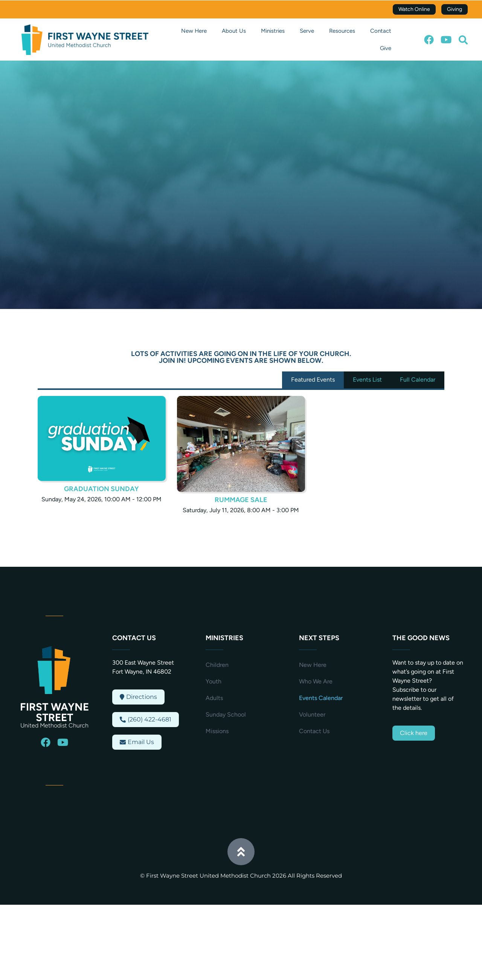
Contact (381, 31)
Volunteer (312, 714)
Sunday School (226, 714)
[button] (463, 40)
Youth (214, 681)
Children (217, 665)
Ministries (273, 31)
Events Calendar (321, 698)
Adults (214, 698)
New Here (194, 31)
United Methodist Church (54, 725)
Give (386, 48)
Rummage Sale (241, 500)
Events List (367, 380)
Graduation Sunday (101, 489)
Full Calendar (418, 380)
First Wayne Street (54, 712)
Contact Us (314, 731)
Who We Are (316, 681)
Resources (342, 31)
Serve (307, 31)
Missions (217, 731)
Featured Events (313, 380)
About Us (234, 31)
